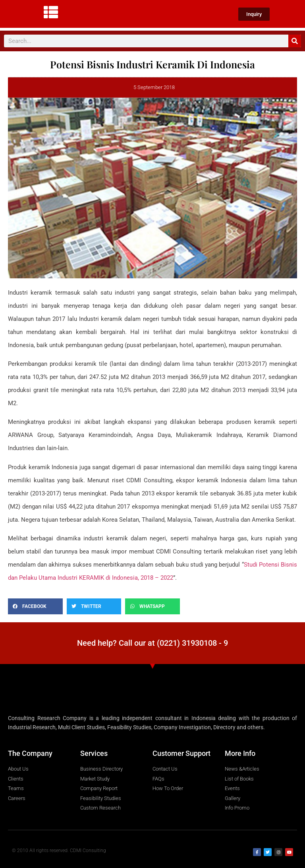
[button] (35, 606)
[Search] (295, 41)
